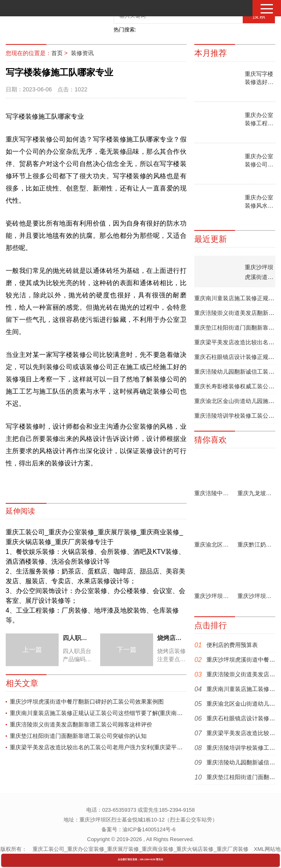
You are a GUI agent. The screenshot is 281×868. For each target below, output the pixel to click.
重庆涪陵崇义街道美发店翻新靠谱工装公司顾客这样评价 (81, 724)
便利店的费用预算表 (232, 645)
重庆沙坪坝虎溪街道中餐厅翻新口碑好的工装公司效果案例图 (87, 702)
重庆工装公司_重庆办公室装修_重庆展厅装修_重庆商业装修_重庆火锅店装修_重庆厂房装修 (140, 849)
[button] (267, 9)
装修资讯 (82, 53)
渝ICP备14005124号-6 (149, 829)
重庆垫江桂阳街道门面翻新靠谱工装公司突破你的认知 (78, 736)
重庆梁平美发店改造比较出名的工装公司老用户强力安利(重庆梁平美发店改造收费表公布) (123, 747)
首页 (57, 53)
